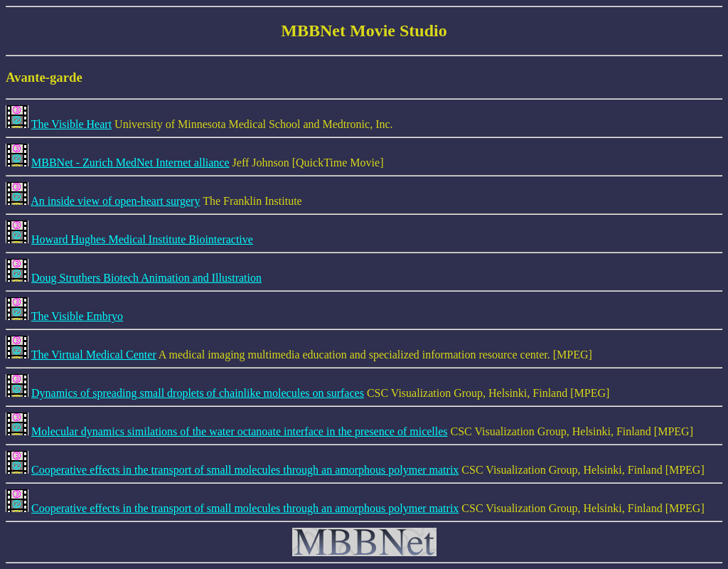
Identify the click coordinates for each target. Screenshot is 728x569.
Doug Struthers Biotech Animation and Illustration (146, 278)
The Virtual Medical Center (94, 355)
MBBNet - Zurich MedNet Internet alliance (130, 163)
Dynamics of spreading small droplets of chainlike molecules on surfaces (198, 393)
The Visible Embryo (77, 316)
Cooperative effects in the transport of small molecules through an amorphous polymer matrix (245, 470)
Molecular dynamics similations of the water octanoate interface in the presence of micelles (240, 431)
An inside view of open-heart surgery (115, 201)
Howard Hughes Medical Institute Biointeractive (142, 239)
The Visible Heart (71, 124)
